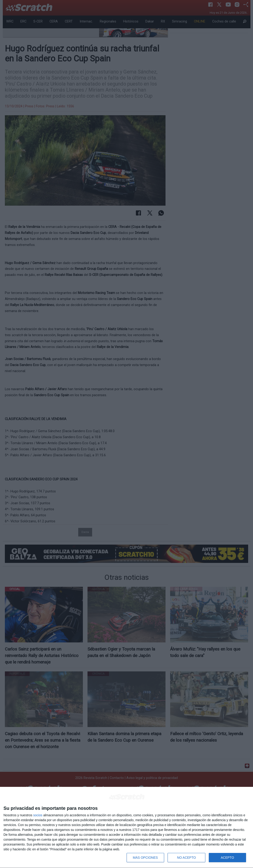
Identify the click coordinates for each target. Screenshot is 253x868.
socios (38, 815)
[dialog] (126, 828)
